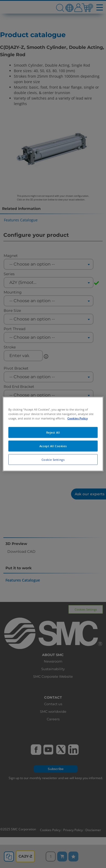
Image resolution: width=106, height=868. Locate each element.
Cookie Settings (53, 459)
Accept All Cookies (53, 446)
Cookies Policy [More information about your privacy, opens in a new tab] (78, 418)
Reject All (53, 432)
